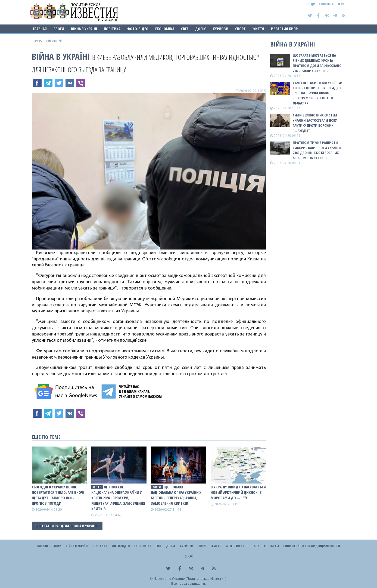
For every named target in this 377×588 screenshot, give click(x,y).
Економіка (165, 29)
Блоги (59, 29)
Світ (185, 29)
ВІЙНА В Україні (84, 29)
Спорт (240, 29)
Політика (112, 29)
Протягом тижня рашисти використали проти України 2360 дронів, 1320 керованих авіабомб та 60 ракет (317, 150)
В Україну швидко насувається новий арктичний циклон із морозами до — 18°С (238, 492)
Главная (40, 29)
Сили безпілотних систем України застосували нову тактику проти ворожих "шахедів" (315, 123)
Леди (311, 4)
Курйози (221, 29)
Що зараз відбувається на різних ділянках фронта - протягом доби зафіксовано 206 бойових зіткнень (317, 63)
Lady (256, 546)
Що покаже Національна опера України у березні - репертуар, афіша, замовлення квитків (176, 495)
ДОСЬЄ (201, 29)
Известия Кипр (284, 29)
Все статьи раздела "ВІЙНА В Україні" (67, 526)
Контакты (327, 4)
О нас (342, 4)
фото (97, 487)
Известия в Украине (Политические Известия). (190, 579)
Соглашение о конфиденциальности (312, 546)
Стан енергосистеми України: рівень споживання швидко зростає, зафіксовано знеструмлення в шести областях (317, 93)
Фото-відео (138, 29)
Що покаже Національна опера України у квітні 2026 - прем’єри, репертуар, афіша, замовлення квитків (118, 498)
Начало (43, 546)
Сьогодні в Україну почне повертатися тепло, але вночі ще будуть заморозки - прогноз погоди (58, 495)
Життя (258, 29)
